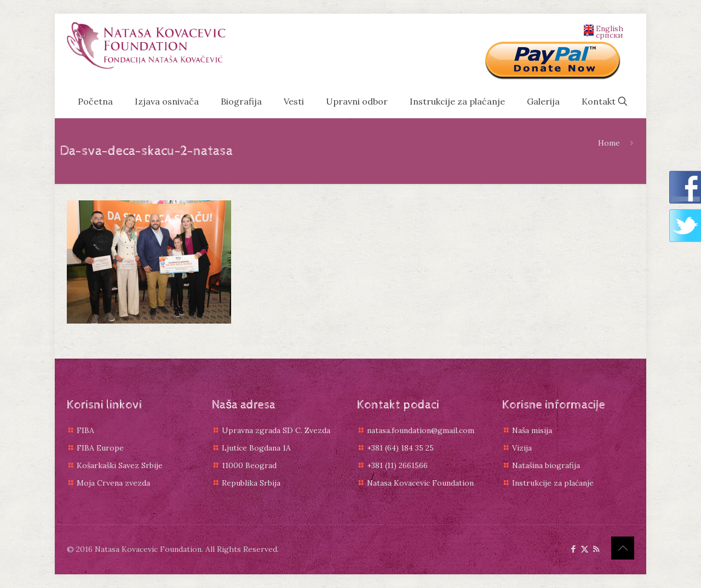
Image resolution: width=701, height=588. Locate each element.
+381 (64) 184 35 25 (400, 448)
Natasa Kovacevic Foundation (420, 483)
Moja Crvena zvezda (113, 483)
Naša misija (532, 430)
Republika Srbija (251, 483)
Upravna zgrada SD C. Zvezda (276, 430)
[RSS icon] (596, 549)
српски (604, 34)
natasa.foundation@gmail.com (421, 430)
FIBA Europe (100, 448)
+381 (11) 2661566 (397, 465)
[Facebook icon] (573, 549)
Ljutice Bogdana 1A (256, 448)
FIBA (85, 430)
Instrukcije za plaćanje (553, 483)
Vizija (522, 448)
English (604, 28)
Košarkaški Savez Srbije (120, 465)
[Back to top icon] (623, 548)
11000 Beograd (249, 465)
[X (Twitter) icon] (585, 549)
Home (609, 143)
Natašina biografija (546, 465)
